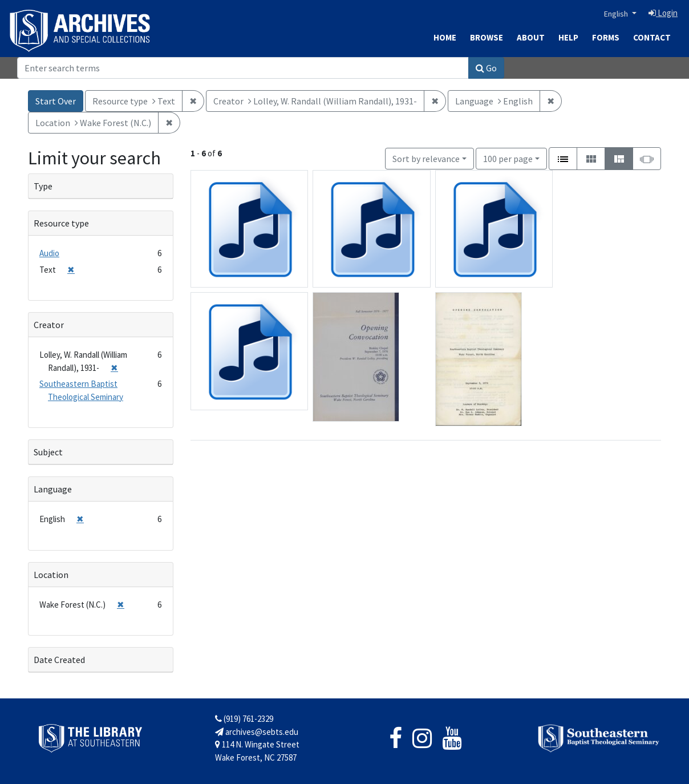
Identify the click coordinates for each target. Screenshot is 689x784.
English (617, 14)
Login (663, 13)
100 (508, 158)
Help (568, 37)
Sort (426, 159)
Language (53, 489)
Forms (606, 37)
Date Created (59, 660)
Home (445, 37)
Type (43, 186)
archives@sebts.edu (257, 732)
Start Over (56, 101)
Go (486, 68)
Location (51, 575)
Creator (49, 325)
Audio (49, 253)
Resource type (61, 223)
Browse (487, 37)
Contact (652, 37)
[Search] (243, 68)
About (531, 37)
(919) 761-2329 (244, 719)
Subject (48, 452)
